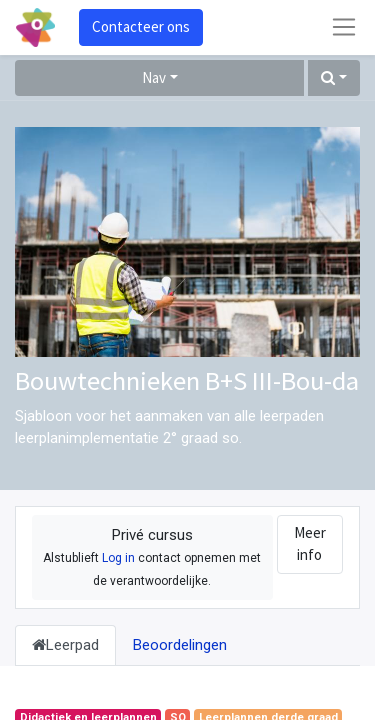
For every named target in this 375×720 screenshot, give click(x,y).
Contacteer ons (141, 26)
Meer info (310, 544)
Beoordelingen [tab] (180, 645)
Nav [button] (154, 77)
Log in (118, 558)
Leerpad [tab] (65, 645)
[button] (334, 78)
